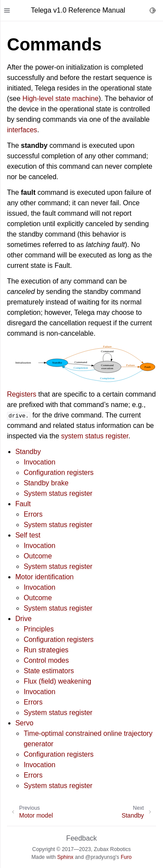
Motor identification (44, 577)
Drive (23, 619)
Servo (24, 723)
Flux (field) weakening (57, 681)
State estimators (49, 671)
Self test (28, 535)
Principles (38, 629)
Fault (23, 504)
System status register (58, 493)
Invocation (39, 462)
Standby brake (46, 483)
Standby (28, 452)
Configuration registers (58, 472)
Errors (33, 514)
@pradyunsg (100, 857)
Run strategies (46, 650)
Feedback (81, 838)
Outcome (38, 556)
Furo (126, 857)
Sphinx (65, 857)
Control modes (46, 660)
